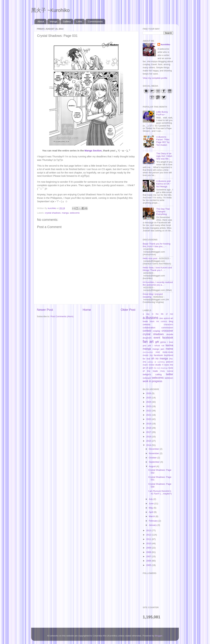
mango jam (158, 349)
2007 (149, 556)
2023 (149, 406)
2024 (149, 402)
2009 (149, 548)
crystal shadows (53, 213)
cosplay (157, 331)
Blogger (159, 636)
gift (157, 342)
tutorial (170, 371)
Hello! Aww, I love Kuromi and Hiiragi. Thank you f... (157, 269)
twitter (170, 374)
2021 (149, 415)
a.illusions (151, 318)
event (157, 338)
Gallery (67, 21)
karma (169, 345)
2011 (149, 539)
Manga (53, 21)
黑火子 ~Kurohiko (50, 10)
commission (167, 328)
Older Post (128, 310)
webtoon (169, 378)
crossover (167, 331)
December (154, 449)
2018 (149, 428)
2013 (149, 530)
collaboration (149, 328)
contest (147, 331)
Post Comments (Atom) (62, 316)
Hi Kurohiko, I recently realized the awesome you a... (158, 284)
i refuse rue (158, 346)
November (154, 453)
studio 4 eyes (162, 365)
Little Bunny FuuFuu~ (162, 113)
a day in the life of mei (158, 314)
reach (145, 365)
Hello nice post (150, 258)
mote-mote (168, 352)
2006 (149, 561)
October (153, 458)
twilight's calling (152, 374)
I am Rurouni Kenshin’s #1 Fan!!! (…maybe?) (160, 492)
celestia (147, 324)
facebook (168, 338)
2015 (149, 441)
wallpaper (147, 378)
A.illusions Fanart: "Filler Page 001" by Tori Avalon (163, 141)
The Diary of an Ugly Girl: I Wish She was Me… (164, 156)
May (151, 508)
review (152, 365)
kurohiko (165, 44)
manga (65, 213)
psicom (170, 362)
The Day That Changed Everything (163, 212)
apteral (167, 318)
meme (169, 349)
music (146, 355)
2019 (149, 424)
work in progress (152, 381)
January (153, 525)
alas (161, 318)
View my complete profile (155, 78)
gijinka (163, 342)
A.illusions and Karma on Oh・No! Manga (164, 184)
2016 (149, 437)
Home (87, 310)
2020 (149, 419)
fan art (148, 342)
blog (171, 321)
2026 (149, 393)
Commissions (95, 21)
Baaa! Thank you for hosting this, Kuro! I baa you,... (157, 245)
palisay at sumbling (156, 362)
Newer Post (45, 310)
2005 (149, 565)
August (153, 466)
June (152, 504)
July (151, 499)
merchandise (148, 352)
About (41, 21)
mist (158, 352)
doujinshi (147, 338)
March (152, 516)
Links (79, 21)
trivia (163, 371)
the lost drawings (161, 368)
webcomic (75, 213)
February (154, 521)
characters (168, 325)
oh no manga (160, 358)
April (151, 512)
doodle (170, 334)
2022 (149, 411)
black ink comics (158, 321)
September (155, 462)
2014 (149, 445)
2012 (149, 535)
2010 (149, 543)
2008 (149, 552)
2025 (149, 398)
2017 (149, 432)
